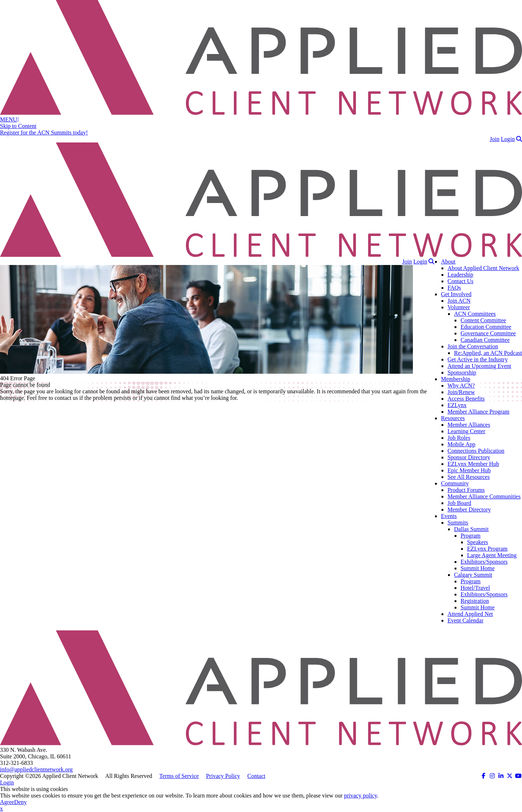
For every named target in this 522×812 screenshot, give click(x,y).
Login (508, 139)
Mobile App (461, 444)
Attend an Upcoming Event (479, 366)
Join (495, 139)
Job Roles (459, 438)
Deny (20, 802)
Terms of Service (179, 776)
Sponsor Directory (469, 457)
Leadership (460, 275)
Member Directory (469, 509)
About (448, 262)
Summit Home (477, 568)
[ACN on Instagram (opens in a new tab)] (492, 776)
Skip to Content (18, 126)
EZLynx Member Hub (473, 464)
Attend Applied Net (470, 614)
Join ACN (459, 301)
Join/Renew (461, 392)
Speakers (477, 542)
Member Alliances (469, 425)
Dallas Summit (471, 529)
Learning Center (466, 431)
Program (470, 536)
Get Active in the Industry (477, 359)
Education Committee (486, 327)
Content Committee (483, 320)
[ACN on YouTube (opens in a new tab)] (518, 776)
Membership (455, 379)
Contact (256, 776)
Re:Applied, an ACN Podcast (488, 353)
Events (449, 516)
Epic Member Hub (469, 470)
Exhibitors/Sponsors (484, 562)
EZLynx (457, 405)
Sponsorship (462, 372)
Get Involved (456, 294)
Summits (458, 523)
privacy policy (361, 796)
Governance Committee (488, 333)
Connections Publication (476, 451)
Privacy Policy (223, 776)
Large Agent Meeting (492, 555)
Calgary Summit (473, 575)
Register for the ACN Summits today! (44, 132)
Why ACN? (461, 386)
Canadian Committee (485, 340)
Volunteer (459, 307)
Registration (475, 601)
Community (455, 483)
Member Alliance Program (478, 412)
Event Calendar (465, 620)
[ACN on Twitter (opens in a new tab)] (510, 776)
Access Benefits (466, 399)
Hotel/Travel (475, 588)
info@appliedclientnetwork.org (36, 769)
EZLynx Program (487, 549)
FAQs (454, 288)
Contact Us (460, 281)
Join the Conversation (473, 346)
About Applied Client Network (483, 268)
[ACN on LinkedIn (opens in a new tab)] (501, 776)
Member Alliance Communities (484, 496)
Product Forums (466, 490)
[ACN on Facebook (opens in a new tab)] (484, 776)
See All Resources (468, 477)
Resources (453, 418)
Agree (7, 802)
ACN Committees (475, 314)
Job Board (459, 503)
